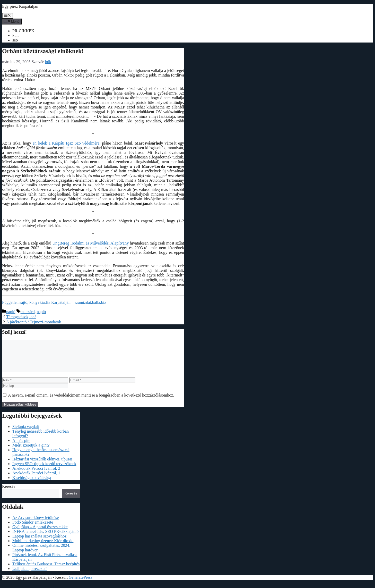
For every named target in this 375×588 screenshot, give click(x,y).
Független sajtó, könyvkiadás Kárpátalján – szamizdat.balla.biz (54, 302)
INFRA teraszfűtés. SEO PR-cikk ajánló (45, 538)
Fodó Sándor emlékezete (33, 528)
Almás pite (21, 447)
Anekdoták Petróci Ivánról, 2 (36, 474)
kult (16, 35)
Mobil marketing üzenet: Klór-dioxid (43, 547)
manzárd (28, 312)
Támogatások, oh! (21, 317)
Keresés (9, 493)
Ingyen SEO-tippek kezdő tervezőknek (44, 470)
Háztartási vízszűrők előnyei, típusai (42, 465)
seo (15, 40)
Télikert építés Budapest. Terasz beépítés (46, 570)
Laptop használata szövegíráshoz (40, 542)
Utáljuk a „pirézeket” (30, 575)
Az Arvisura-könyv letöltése (36, 524)
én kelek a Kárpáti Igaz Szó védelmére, (67, 143)
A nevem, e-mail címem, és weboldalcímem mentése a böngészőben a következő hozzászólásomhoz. (91, 401)
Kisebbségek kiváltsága (32, 484)
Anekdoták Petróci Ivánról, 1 (36, 479)
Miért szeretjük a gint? (31, 451)
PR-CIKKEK (23, 31)
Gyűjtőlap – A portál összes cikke (40, 533)
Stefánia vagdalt (26, 433)
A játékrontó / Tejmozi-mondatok (34, 322)
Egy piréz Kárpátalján (20, 6)
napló (11, 312)
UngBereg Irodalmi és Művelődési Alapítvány (90, 243)
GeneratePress (81, 583)
